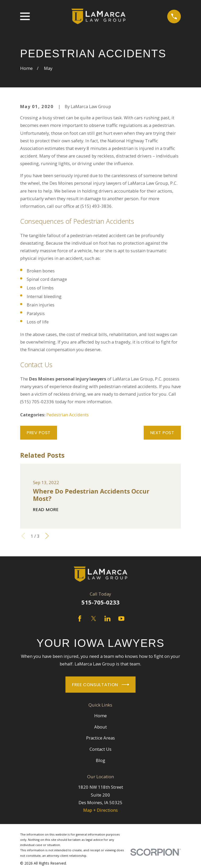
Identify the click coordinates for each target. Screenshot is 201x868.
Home (100, 716)
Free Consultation (100, 685)
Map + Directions (100, 810)
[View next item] (47, 536)
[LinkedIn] (107, 618)
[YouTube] (121, 618)
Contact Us (100, 749)
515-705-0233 (100, 602)
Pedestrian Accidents (68, 415)
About (100, 727)
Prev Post (39, 433)
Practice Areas (100, 738)
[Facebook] (80, 618)
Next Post (162, 433)
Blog (100, 760)
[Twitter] (94, 618)
